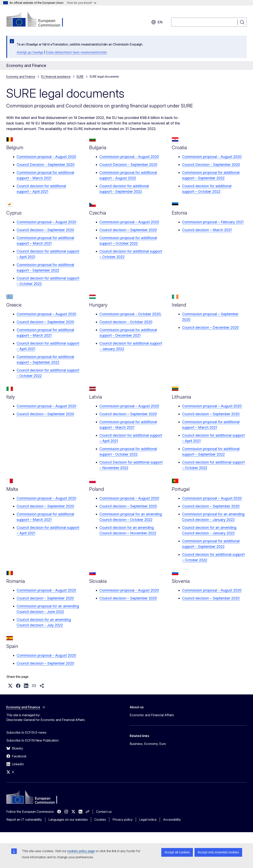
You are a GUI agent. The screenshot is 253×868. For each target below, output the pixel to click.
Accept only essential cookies (218, 852)
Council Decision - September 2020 (46, 165)
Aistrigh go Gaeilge (30, 52)
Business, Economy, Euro (148, 744)
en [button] (157, 22)
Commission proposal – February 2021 (213, 222)
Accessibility (172, 820)
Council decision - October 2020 (126, 322)
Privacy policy (123, 820)
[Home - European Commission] (38, 20)
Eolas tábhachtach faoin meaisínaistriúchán (76, 52)
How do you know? (82, 3)
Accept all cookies (177, 852)
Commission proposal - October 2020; (130, 314)
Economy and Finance (21, 76)
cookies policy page (81, 851)
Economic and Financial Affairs (152, 715)
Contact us (104, 812)
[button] (10, 686)
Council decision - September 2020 (45, 598)
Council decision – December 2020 (210, 327)
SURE (80, 76)
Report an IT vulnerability (24, 820)
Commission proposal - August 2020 (46, 157)
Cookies (100, 820)
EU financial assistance (56, 76)
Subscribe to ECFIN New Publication (33, 740)
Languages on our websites (68, 820)
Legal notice (148, 820)
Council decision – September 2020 (45, 230)
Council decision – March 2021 (207, 230)
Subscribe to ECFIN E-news (26, 732)
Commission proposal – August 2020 (46, 222)
